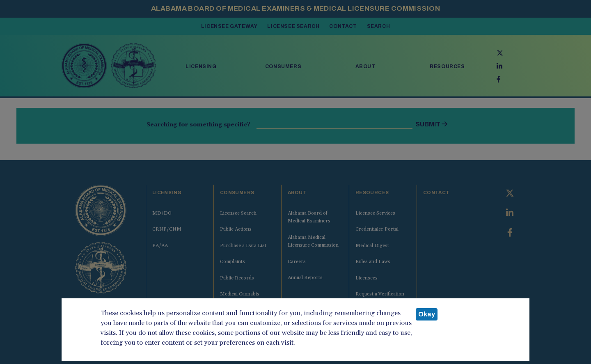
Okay (427, 314)
